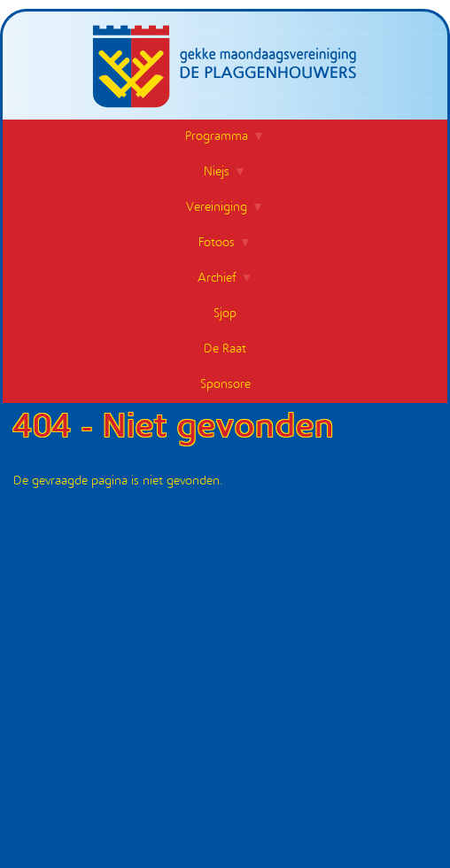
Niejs (217, 172)
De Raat (225, 349)
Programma (217, 137)
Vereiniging (217, 208)
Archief (217, 279)
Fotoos (217, 243)
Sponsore (225, 385)
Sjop (225, 314)
